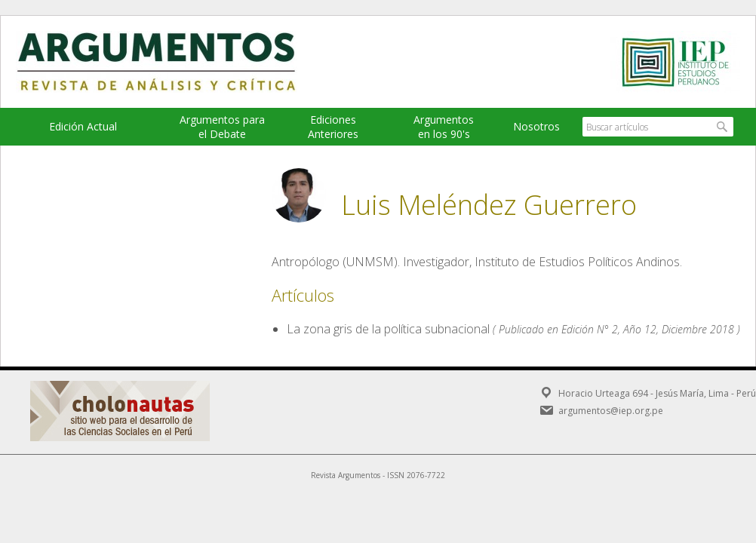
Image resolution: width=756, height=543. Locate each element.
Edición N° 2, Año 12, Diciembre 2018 (648, 329)
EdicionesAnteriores (333, 127)
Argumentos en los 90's (444, 127)
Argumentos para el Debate (222, 127)
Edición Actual (83, 126)
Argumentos (171, 62)
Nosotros (536, 126)
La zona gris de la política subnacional (388, 329)
